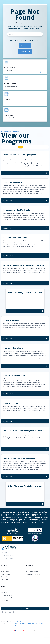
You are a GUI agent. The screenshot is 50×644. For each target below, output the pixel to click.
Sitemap (17, 634)
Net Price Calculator (32, 632)
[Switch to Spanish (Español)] (29, 640)
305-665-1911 (9, 568)
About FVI (4, 578)
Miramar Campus (6, 583)
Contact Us (25, 54)
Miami (20, 156)
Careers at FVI (5, 612)
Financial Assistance (7, 591)
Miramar (29, 156)
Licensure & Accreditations (8, 607)
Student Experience (6, 586)
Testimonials (5, 588)
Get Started (36, 6)
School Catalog (26, 630)
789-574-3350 (25, 60)
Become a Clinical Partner (33, 583)
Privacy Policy (18, 630)
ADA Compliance (36, 630)
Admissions (4, 599)
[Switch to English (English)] (18, 640)
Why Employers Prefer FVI (33, 580)
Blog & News (5, 609)
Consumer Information (20, 632)
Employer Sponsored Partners (34, 578)
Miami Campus (5, 580)
